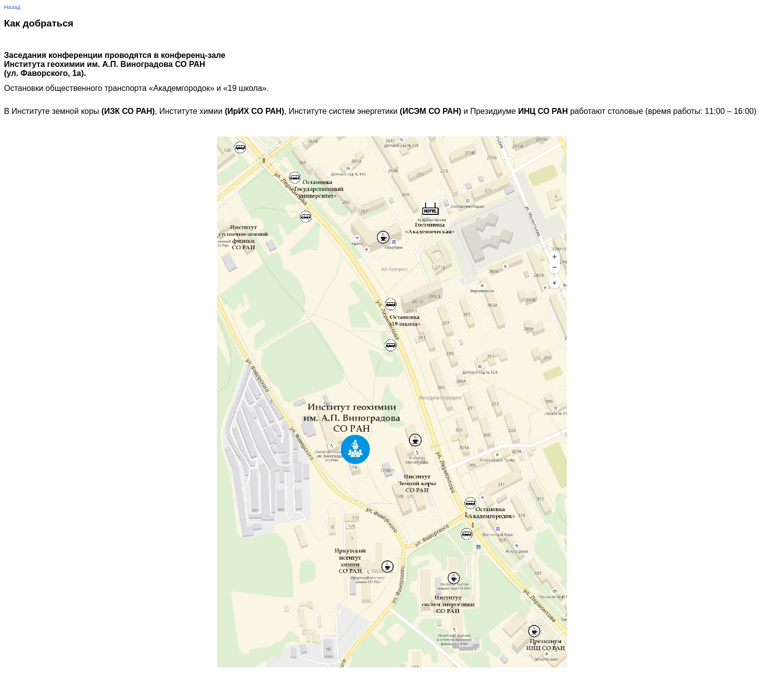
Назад (12, 7)
